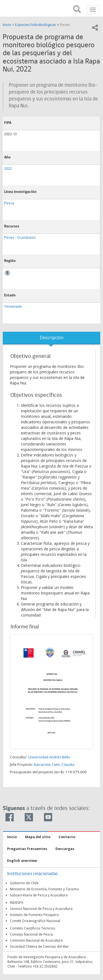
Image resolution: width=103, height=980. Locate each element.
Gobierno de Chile (24, 883)
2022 (8, 168)
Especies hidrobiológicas (36, 25)
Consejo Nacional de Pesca (31, 934)
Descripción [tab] (52, 338)
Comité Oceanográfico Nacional (35, 921)
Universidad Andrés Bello (49, 757)
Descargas (65, 849)
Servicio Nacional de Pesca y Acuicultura (41, 909)
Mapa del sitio (38, 837)
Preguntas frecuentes (27, 849)
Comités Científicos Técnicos (33, 928)
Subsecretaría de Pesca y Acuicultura (39, 895)
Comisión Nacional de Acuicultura (36, 940)
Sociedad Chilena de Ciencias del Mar (39, 946)
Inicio (7, 25)
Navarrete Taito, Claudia (54, 764)
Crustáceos (26, 237)
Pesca (9, 203)
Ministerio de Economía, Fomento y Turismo (44, 889)
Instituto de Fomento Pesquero (34, 915)
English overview (22, 861)
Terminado (13, 306)
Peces (65, 25)
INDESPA (17, 902)
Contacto (67, 837)
